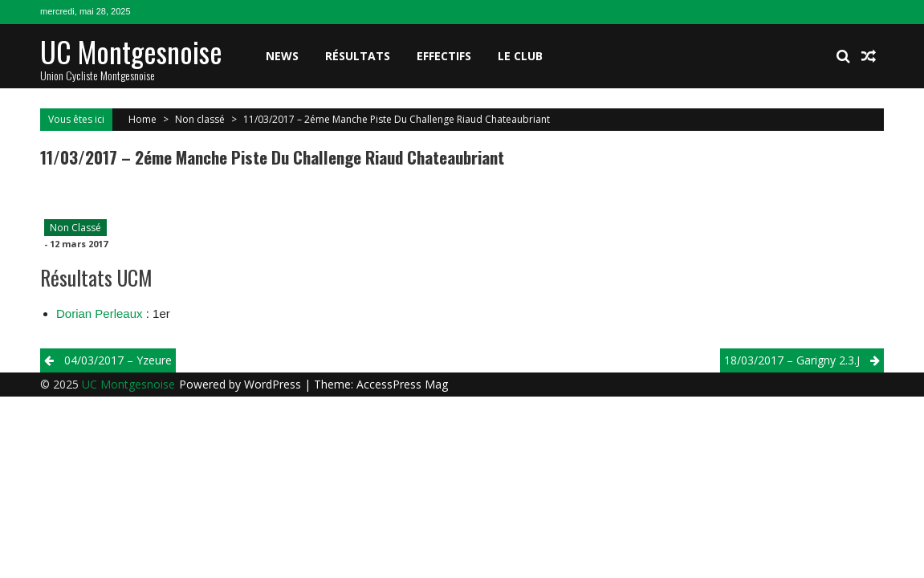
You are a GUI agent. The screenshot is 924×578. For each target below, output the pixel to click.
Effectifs (444, 56)
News (282, 56)
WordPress (274, 384)
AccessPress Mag (402, 384)
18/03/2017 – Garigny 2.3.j (792, 360)
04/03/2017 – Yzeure (118, 360)
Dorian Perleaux (100, 313)
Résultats (358, 56)
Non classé (200, 119)
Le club (520, 56)
